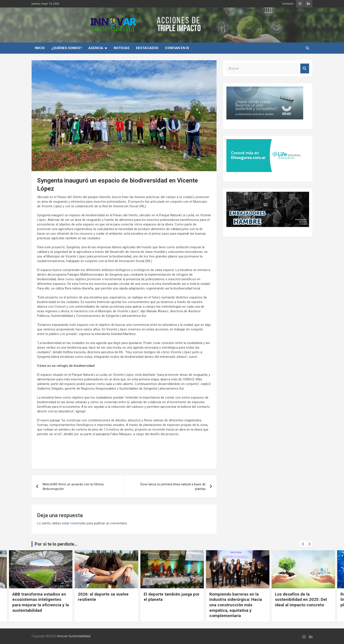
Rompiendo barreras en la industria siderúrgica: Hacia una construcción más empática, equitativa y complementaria (236, 605)
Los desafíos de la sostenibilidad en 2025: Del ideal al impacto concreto (301, 600)
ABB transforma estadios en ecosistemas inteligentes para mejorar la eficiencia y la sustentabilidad (41, 602)
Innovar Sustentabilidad (74, 636)
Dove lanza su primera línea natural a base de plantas (173, 487)
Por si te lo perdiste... (56, 544)
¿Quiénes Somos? (67, 48)
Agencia (96, 48)
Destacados (147, 48)
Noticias (122, 48)
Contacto (288, 4)
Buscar (305, 68)
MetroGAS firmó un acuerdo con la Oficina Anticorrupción (73, 487)
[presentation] (303, 544)
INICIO (40, 48)
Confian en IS (177, 48)
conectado (78, 523)
